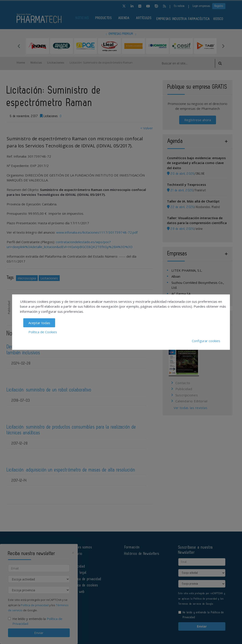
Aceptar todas (39, 323)
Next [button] (223, 46)
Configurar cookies (206, 341)
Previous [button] (19, 46)
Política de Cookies (43, 332)
